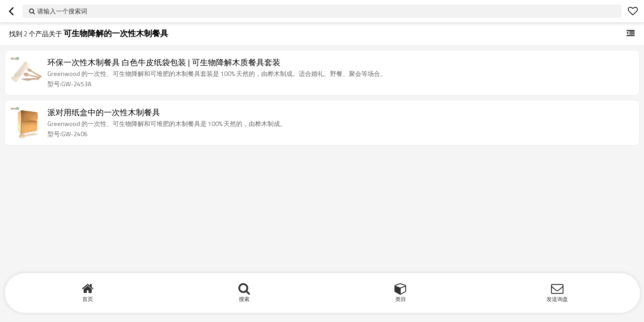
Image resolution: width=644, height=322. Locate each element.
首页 (88, 299)
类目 (401, 299)
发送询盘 (557, 299)
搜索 (244, 299)
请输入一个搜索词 (62, 11)
